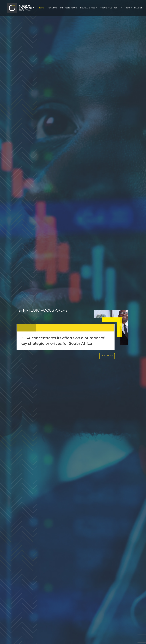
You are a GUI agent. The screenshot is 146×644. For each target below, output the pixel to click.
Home (41, 8)
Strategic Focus (69, 8)
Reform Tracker (134, 8)
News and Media (89, 8)
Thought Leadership (111, 8)
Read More (107, 356)
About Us (52, 8)
